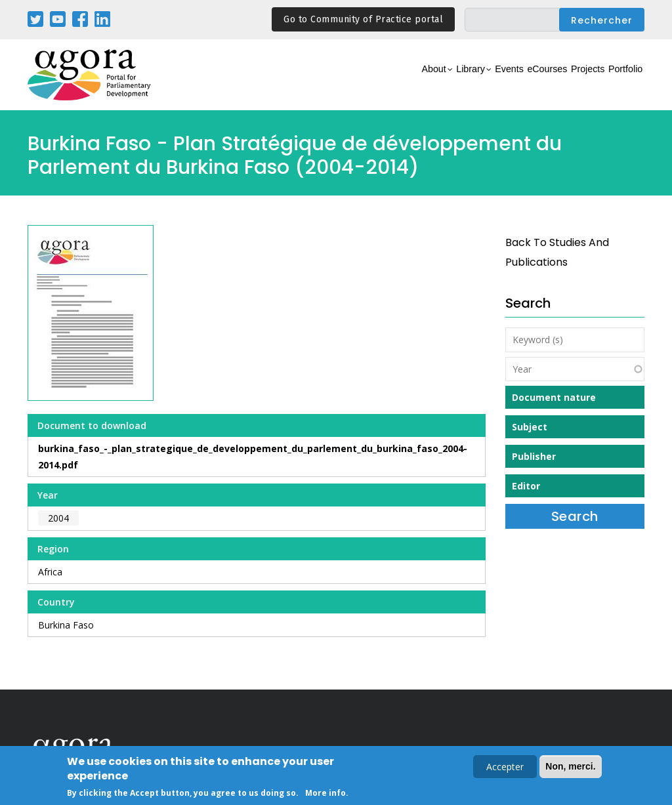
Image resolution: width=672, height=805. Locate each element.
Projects (563, 82)
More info (325, 794)
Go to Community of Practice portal (363, 19)
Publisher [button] (534, 456)
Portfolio (617, 82)
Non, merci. (570, 768)
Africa (50, 572)
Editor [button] (526, 486)
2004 (58, 518)
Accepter (505, 768)
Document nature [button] (554, 397)
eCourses (507, 82)
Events (454, 82)
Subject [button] (530, 427)
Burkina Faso (66, 625)
